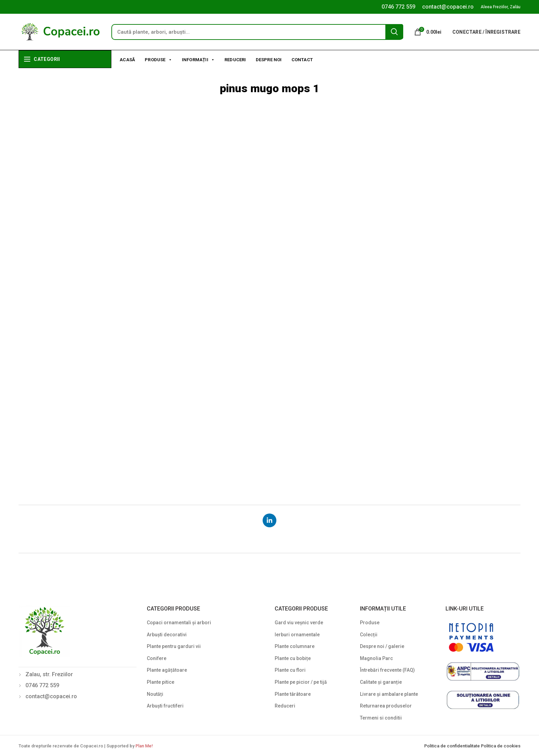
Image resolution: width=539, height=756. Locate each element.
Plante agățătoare (167, 670)
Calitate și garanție (381, 682)
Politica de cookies (501, 746)
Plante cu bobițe (293, 658)
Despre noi (269, 60)
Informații (198, 59)
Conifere (157, 658)
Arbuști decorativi (167, 635)
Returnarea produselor (386, 706)
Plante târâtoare (293, 694)
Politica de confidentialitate (453, 746)
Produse (158, 59)
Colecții (369, 635)
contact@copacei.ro (448, 7)
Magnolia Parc (376, 658)
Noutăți (155, 694)
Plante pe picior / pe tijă (301, 682)
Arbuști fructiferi (165, 706)
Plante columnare (295, 646)
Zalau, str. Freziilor (49, 674)
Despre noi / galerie (382, 646)
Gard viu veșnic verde (299, 623)
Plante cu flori (290, 670)
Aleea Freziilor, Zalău (500, 7)
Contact (302, 60)
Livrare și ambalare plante (389, 694)
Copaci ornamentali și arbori (179, 623)
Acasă (127, 60)
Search (394, 32)
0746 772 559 (398, 7)
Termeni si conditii (381, 718)
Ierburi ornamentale (297, 635)
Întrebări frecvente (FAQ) (387, 670)
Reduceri (235, 60)
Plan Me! (144, 746)
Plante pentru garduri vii (174, 646)
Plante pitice (161, 682)
